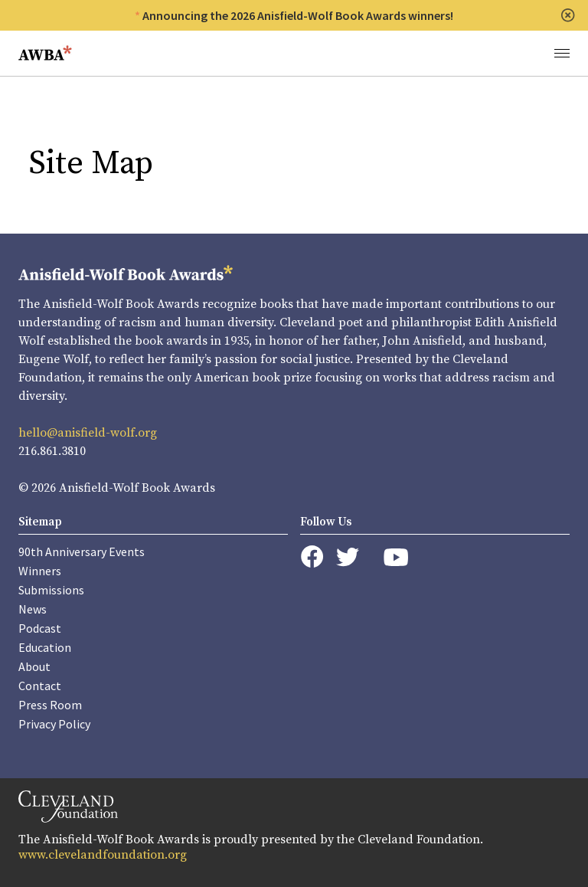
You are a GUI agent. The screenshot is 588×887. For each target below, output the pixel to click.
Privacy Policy (54, 724)
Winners (40, 571)
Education (45, 647)
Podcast (40, 628)
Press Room (50, 705)
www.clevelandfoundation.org (103, 855)
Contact (40, 686)
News (33, 609)
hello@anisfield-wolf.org (88, 433)
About (34, 666)
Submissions (51, 590)
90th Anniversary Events (82, 552)
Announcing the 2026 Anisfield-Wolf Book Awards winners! (298, 15)
